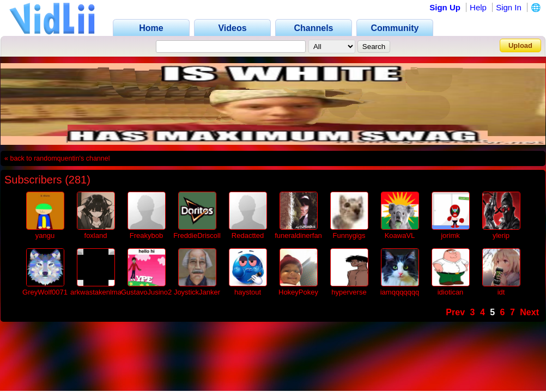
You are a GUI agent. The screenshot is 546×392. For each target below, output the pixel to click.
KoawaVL (400, 235)
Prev (455, 312)
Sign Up (445, 7)
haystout (248, 292)
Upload (520, 45)
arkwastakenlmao (98, 292)
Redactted (248, 235)
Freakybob (146, 235)
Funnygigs (349, 235)
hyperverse (349, 292)
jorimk (450, 235)
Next (529, 312)
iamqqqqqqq (400, 292)
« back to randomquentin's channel (57, 158)
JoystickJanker (197, 292)
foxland (96, 235)
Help (478, 7)
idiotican (451, 292)
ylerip (501, 235)
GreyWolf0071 (45, 292)
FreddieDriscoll (197, 235)
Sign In (509, 7)
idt (501, 292)
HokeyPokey (298, 292)
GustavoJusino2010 (152, 292)
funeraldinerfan (298, 235)
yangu (45, 235)
